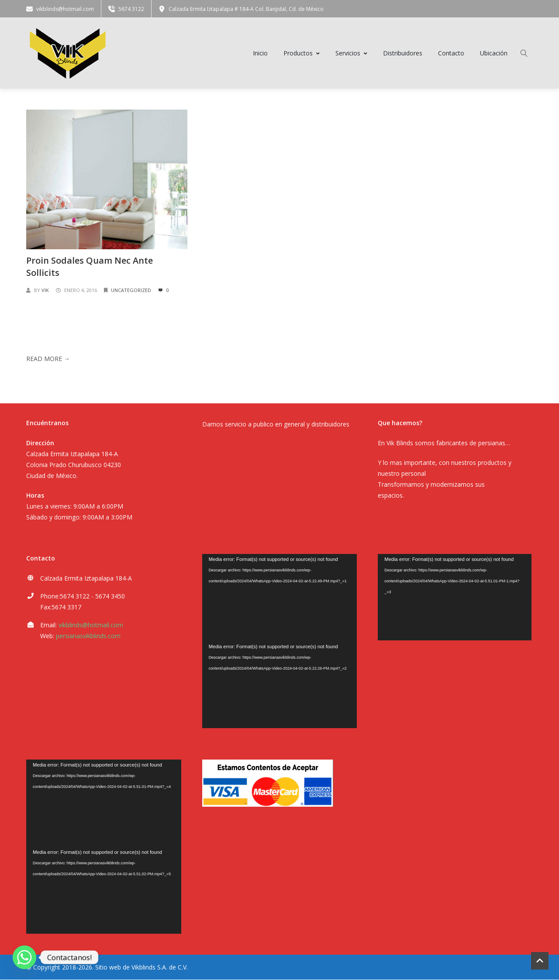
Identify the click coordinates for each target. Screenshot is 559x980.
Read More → (48, 360)
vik (45, 291)
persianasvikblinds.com (88, 637)
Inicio (260, 54)
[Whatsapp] (24, 957)
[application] (280, 598)
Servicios (351, 54)
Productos (302, 54)
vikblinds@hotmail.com (91, 626)
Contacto (451, 54)
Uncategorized (131, 291)
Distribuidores (403, 54)
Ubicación (494, 54)
